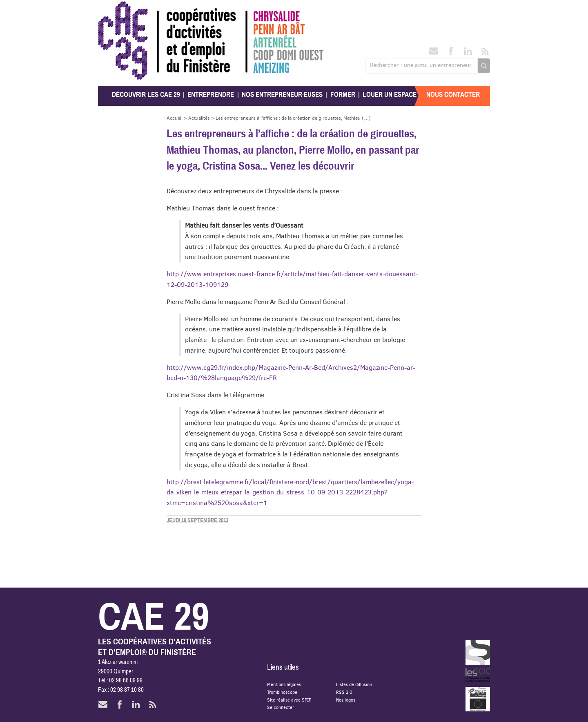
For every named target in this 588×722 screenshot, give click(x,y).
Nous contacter (453, 95)
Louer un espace (390, 95)
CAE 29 (116, 9)
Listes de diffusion (354, 684)
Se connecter (281, 707)
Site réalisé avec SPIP (289, 700)
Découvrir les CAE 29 (146, 95)
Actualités (199, 118)
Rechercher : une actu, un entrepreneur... (423, 65)
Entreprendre (211, 95)
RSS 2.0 (344, 692)
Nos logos (346, 700)
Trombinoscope (282, 692)
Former (343, 95)
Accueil (175, 118)
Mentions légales (284, 684)
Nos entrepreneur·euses (282, 95)
